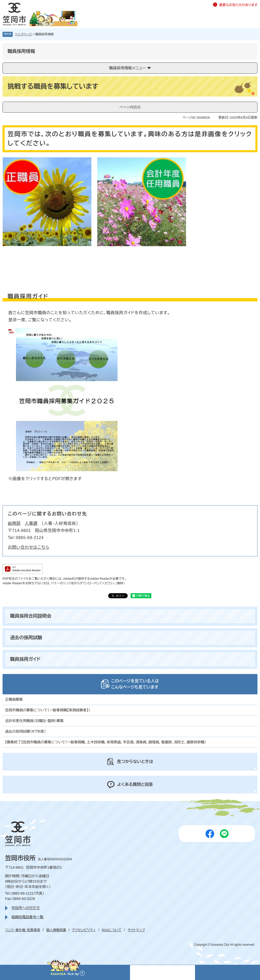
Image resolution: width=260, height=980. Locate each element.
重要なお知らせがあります (238, 5)
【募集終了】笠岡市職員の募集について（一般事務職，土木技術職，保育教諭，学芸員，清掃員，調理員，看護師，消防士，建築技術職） (106, 742)
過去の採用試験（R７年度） (26, 731)
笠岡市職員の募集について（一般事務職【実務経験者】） (48, 710)
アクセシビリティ (84, 930)
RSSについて (112, 930)
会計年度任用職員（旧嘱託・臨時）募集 (34, 721)
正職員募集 (14, 699)
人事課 (31, 523)
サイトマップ (136, 930)
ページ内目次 (130, 107)
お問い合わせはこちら (29, 547)
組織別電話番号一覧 (27, 917)
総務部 (14, 523)
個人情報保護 (56, 930)
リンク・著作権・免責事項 (23, 930)
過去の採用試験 (26, 638)
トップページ (24, 34)
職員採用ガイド (25, 659)
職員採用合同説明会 (31, 616)
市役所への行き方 (26, 908)
